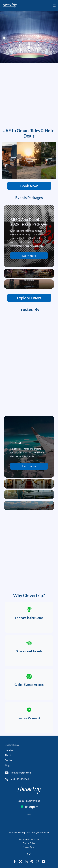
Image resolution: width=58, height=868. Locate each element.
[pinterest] (32, 862)
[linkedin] (26, 862)
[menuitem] (29, 745)
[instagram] (38, 862)
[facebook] (15, 862)
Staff (29, 854)
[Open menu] (54, 6)
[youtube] (43, 862)
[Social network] (20, 862)
